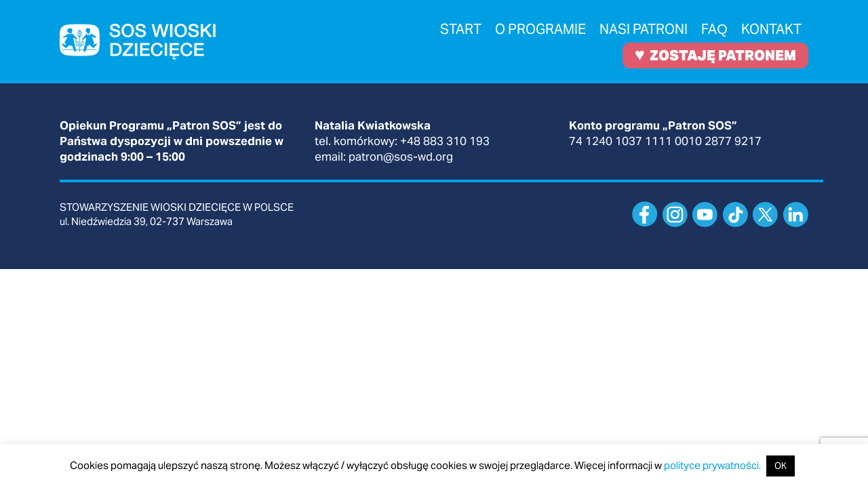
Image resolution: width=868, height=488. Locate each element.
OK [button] (781, 466)
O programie (540, 29)
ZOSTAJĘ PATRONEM (715, 54)
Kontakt (771, 29)
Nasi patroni (644, 29)
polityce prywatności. (712, 465)
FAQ (714, 29)
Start (461, 29)
